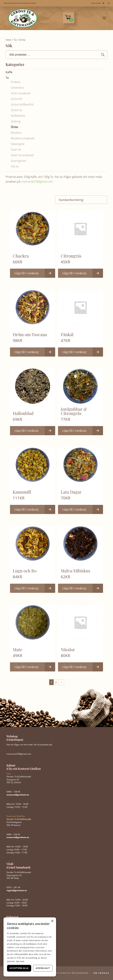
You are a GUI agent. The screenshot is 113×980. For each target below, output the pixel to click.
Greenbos (17, 88)
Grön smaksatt (21, 93)
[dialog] (30, 947)
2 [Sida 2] (56, 682)
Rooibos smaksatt (23, 138)
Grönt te (16, 110)
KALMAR (15, 3)
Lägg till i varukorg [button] (26, 273)
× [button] (52, 921)
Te (15, 40)
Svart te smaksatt (22, 155)
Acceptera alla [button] (19, 968)
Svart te (16, 150)
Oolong (16, 121)
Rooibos (16, 133)
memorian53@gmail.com (37, 182)
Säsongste (18, 144)
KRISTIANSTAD (25, 3)
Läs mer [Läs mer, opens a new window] (20, 961)
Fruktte (16, 82)
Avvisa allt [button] (43, 968)
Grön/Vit (17, 99)
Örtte (14, 127)
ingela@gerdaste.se (17, 890)
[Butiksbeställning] (81, 200)
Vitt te (15, 166)
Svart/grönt (18, 161)
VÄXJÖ (19, 3)
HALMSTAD (33, 3)
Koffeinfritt (18, 116)
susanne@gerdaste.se (18, 795)
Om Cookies (101, 973)
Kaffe (9, 72)
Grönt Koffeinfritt (22, 104)
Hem (8, 40)
